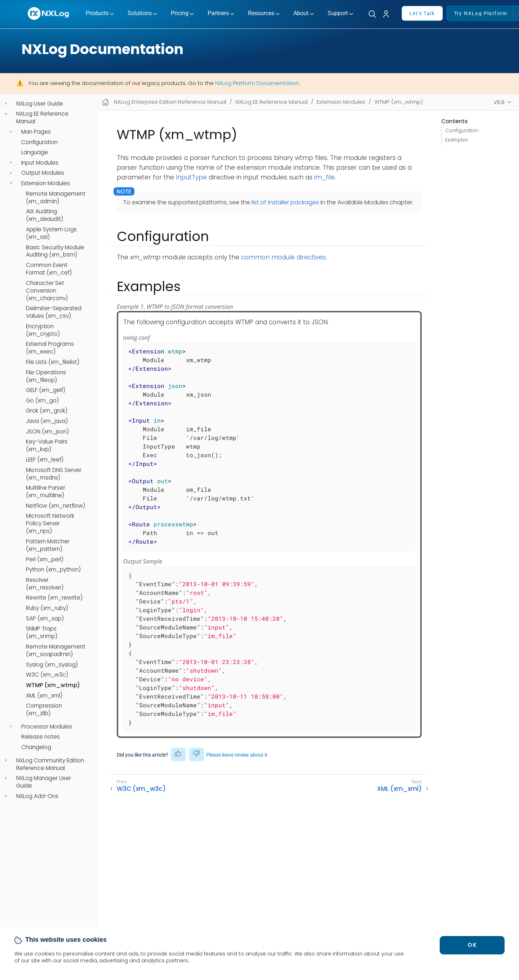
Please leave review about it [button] (237, 755)
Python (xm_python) (53, 570)
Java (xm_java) (47, 421)
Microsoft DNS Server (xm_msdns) (54, 474)
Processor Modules (47, 727)
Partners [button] (218, 13)
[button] (389, 14)
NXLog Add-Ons (37, 796)
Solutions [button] (140, 13)
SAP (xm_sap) (45, 619)
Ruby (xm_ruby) (47, 608)
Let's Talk (422, 13)
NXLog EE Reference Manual (42, 118)
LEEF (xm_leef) (45, 460)
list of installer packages (285, 202)
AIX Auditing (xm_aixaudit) (45, 215)
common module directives (283, 257)
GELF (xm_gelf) (46, 390)
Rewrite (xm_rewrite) (54, 598)
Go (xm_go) (42, 401)
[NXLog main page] (49, 14)
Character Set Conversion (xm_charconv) (47, 291)
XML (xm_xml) (44, 696)
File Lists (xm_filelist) (53, 362)
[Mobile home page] (105, 102)
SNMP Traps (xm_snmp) (42, 632)
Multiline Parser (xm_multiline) (46, 492)
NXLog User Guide (40, 104)
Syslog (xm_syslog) (52, 665)
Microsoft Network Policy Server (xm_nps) (50, 524)
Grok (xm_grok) (47, 411)
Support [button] (338, 13)
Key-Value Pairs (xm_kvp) (47, 446)
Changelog (36, 747)
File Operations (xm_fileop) (46, 376)
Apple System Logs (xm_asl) (51, 233)
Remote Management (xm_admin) (56, 198)
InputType (191, 177)
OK (472, 945)
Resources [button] (261, 13)
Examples (456, 140)
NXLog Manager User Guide (44, 782)
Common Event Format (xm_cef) (49, 269)
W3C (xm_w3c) (47, 675)
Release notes (41, 737)
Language (35, 152)
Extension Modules (46, 183)
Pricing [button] (180, 13)
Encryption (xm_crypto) (43, 330)
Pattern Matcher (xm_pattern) (48, 545)
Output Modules (43, 173)
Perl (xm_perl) (45, 560)
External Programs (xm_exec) (50, 348)
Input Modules (40, 163)
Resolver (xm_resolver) (45, 584)
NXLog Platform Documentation (257, 83)
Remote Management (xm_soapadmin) (56, 651)
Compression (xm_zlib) (44, 710)
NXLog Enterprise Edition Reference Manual (170, 102)
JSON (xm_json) (47, 432)
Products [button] (97, 13)
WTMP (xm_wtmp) (53, 685)
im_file (325, 177)
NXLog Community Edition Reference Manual (50, 764)
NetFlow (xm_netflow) (56, 506)
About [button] (301, 13)
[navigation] (6, 104)
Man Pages (36, 132)
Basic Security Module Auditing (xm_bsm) (55, 251)
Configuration (39, 142)
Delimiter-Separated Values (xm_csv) (54, 312)
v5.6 (499, 102)
